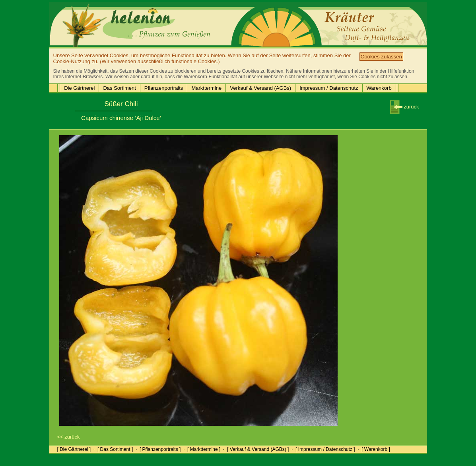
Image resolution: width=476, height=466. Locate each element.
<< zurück (69, 437)
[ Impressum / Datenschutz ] (325, 449)
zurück (405, 107)
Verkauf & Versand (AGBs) (260, 88)
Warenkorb (379, 88)
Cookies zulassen (381, 57)
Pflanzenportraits (164, 88)
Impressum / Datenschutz (329, 88)
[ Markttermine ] (204, 449)
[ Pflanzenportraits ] (160, 449)
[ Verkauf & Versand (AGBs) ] (258, 449)
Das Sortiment (119, 88)
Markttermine (206, 88)
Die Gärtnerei (79, 88)
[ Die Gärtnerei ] (74, 449)
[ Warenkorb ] (376, 449)
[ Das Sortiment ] (115, 449)
